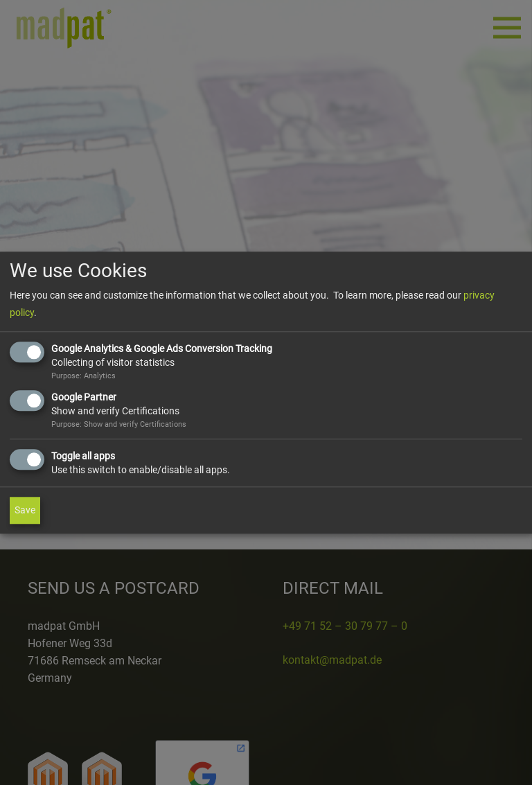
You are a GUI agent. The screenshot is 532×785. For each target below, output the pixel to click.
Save (25, 510)
